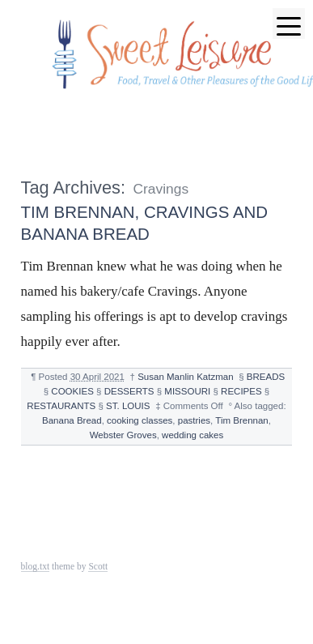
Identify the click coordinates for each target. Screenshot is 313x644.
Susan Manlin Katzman (185, 377)
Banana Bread (72, 420)
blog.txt (36, 566)
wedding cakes (192, 435)
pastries (194, 420)
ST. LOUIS (128, 406)
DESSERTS (129, 391)
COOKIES (72, 391)
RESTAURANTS (61, 406)
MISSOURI (187, 391)
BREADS (266, 377)
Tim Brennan (242, 420)
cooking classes (140, 420)
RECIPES (241, 391)
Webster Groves (123, 435)
